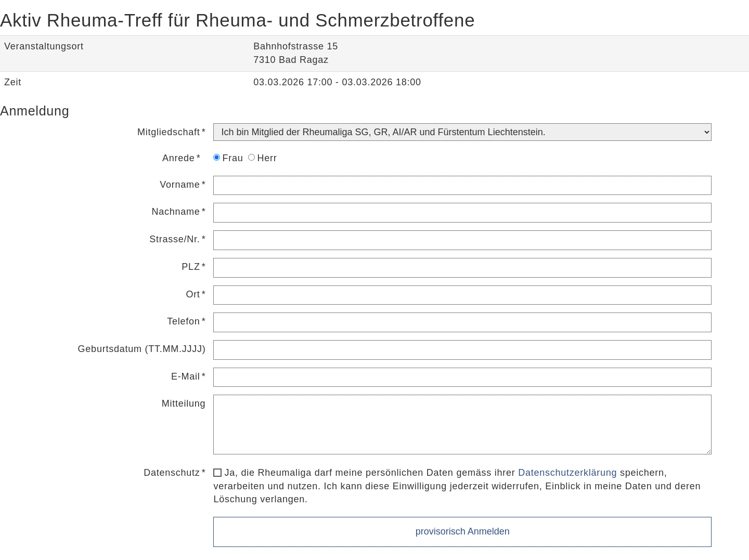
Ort (193, 294)
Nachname (176, 212)
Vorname (180, 185)
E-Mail (186, 376)
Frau (228, 158)
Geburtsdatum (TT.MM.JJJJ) (142, 349)
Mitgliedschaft (169, 132)
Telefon (183, 321)
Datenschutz (172, 473)
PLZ (191, 267)
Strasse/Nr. (175, 239)
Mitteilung (184, 403)
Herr (262, 158)
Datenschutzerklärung (567, 473)
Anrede (179, 158)
